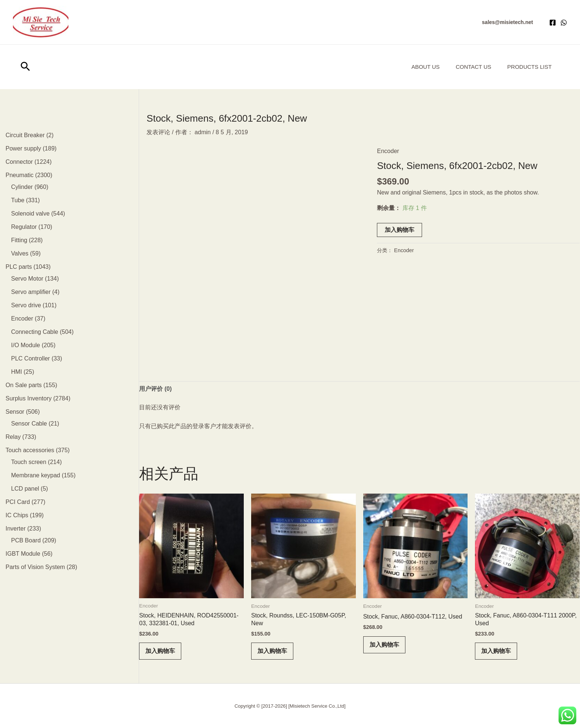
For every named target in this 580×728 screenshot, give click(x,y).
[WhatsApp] (564, 23)
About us (419, 67)
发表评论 (158, 132)
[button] (507, 22)
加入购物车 (399, 230)
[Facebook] (553, 23)
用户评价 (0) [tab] (155, 389)
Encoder (388, 151)
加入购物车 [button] (160, 651)
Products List (528, 67)
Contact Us (470, 67)
